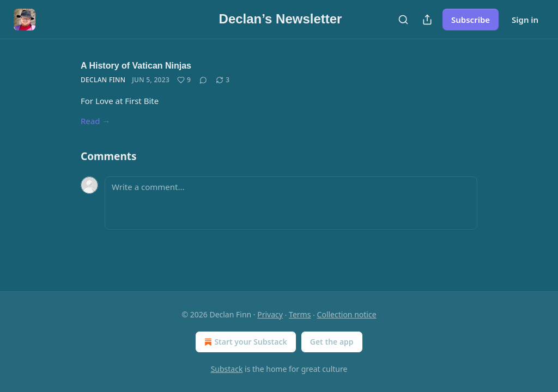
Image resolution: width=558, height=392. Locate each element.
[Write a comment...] (291, 203)
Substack (227, 369)
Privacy (270, 314)
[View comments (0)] (203, 80)
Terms (300, 314)
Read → (95, 121)
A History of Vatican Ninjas (136, 66)
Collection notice (347, 314)
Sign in (525, 20)
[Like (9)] (184, 80)
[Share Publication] (427, 20)
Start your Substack (244, 342)
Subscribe (471, 20)
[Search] (403, 20)
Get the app (332, 342)
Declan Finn (103, 80)
